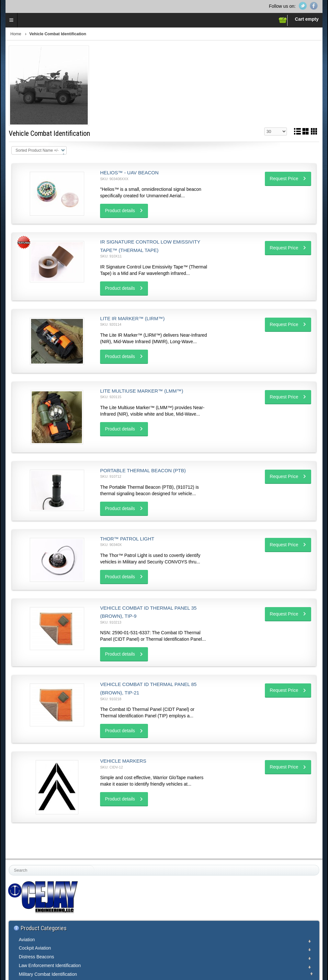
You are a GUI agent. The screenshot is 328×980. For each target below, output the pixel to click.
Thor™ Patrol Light (127, 539)
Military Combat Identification (48, 974)
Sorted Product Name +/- (37, 150)
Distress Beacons (36, 957)
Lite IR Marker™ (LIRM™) (132, 318)
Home (16, 34)
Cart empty (307, 19)
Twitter (303, 6)
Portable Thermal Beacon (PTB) (143, 470)
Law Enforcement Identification (50, 965)
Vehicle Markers (123, 761)
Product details (120, 211)
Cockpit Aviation (35, 948)
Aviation (27, 940)
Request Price (284, 179)
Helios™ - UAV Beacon (129, 173)
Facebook (314, 6)
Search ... (9, 865)
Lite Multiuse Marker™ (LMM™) (141, 391)
